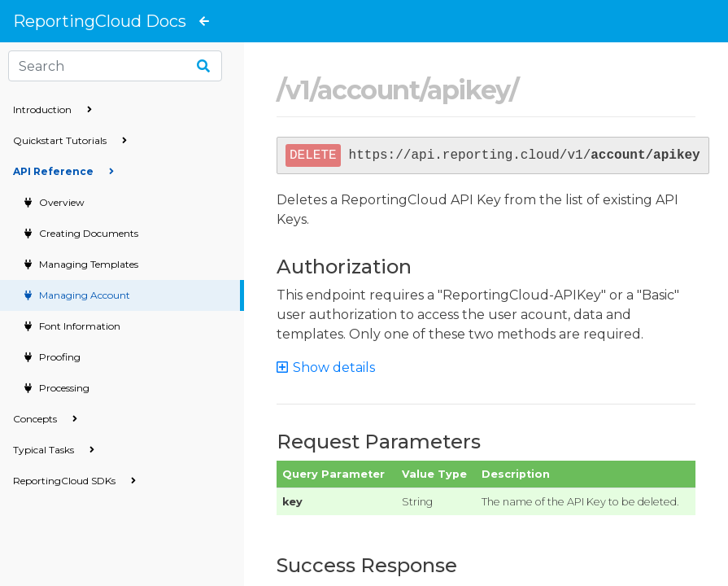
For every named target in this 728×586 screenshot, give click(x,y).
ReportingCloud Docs (100, 21)
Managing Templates (87, 264)
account (368, 90)
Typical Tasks (54, 450)
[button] (333, 367)
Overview (61, 202)
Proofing (59, 357)
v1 (298, 90)
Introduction (52, 109)
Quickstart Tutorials (70, 140)
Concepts (45, 419)
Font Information (78, 326)
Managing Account (83, 295)
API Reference (63, 171)
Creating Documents (87, 233)
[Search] (115, 66)
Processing (63, 388)
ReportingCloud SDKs (74, 481)
